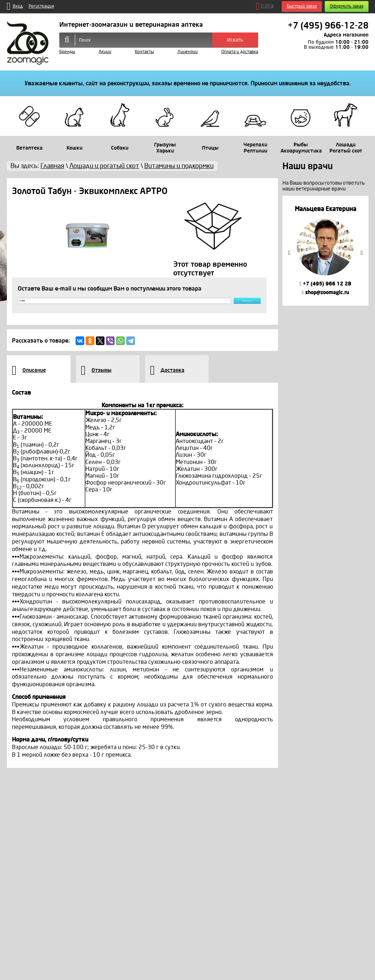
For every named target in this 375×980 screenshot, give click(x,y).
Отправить (229, 305)
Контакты (144, 52)
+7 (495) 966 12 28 (325, 284)
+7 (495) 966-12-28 (328, 26)
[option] (325, 251)
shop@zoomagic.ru (325, 293)
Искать (235, 40)
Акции (105, 52)
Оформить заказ (347, 6)
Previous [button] (289, 253)
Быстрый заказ (302, 6)
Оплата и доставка (240, 52)
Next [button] (362, 253)
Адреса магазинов (346, 35)
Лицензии (188, 52)
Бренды (67, 52)
